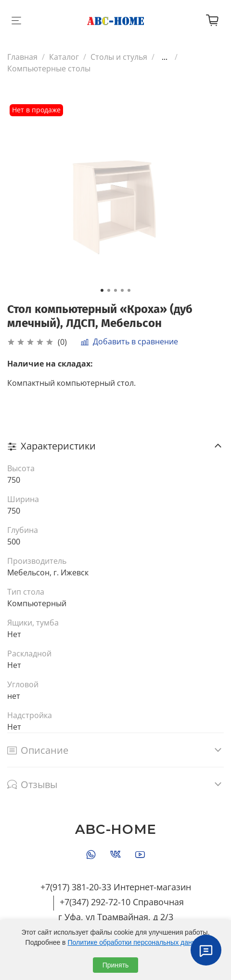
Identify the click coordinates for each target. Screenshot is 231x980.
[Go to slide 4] (122, 290)
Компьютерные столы (49, 68)
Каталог (64, 57)
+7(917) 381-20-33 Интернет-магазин (116, 887)
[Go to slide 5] (129, 290)
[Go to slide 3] (115, 290)
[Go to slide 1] (102, 290)
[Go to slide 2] (109, 290)
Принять (116, 965)
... (165, 57)
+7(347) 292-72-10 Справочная (122, 902)
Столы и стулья (119, 57)
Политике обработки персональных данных (135, 942)
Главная (22, 57)
